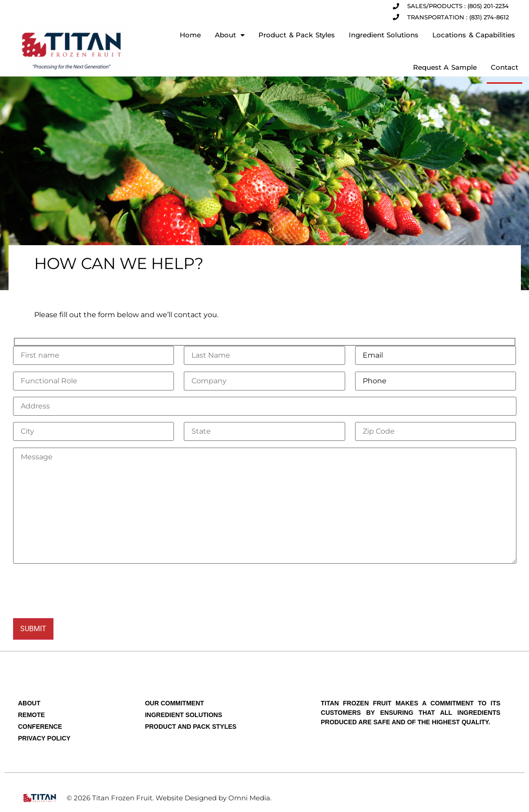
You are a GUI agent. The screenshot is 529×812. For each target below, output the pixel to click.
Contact (505, 67)
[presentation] (81, 591)
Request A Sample (445, 67)
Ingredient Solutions (384, 35)
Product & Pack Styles (297, 35)
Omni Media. (250, 798)
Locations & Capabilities (474, 35)
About (230, 35)
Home (190, 35)
